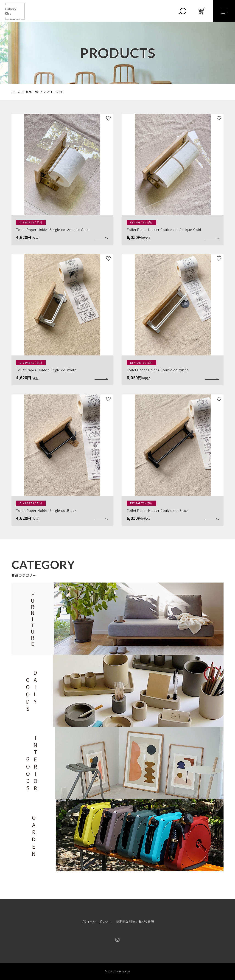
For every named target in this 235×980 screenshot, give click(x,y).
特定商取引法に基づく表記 (135, 922)
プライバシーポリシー (96, 922)
